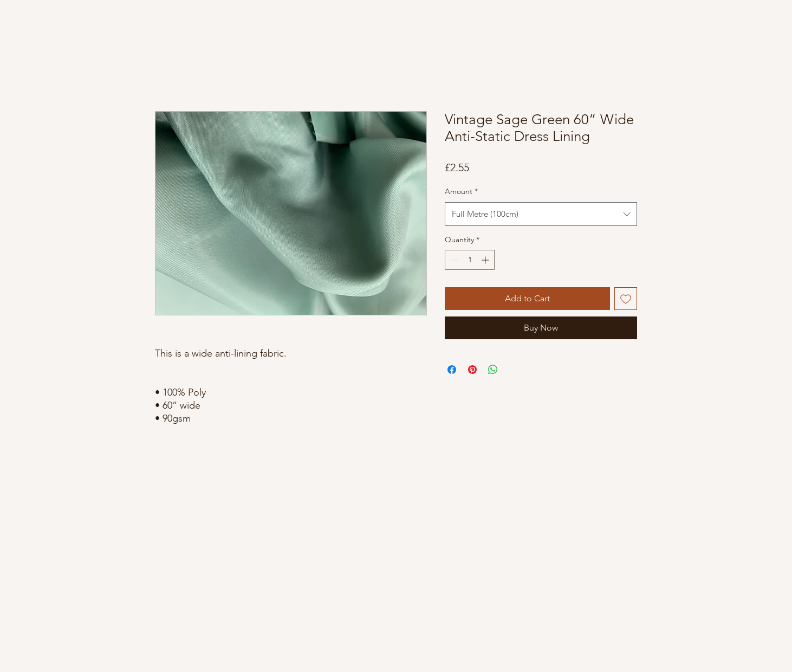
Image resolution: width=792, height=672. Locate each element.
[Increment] (486, 260)
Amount (461, 191)
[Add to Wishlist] (626, 299)
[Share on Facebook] (452, 370)
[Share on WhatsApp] (493, 370)
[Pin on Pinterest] (472, 370)
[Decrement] (453, 260)
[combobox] (541, 214)
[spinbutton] (470, 260)
